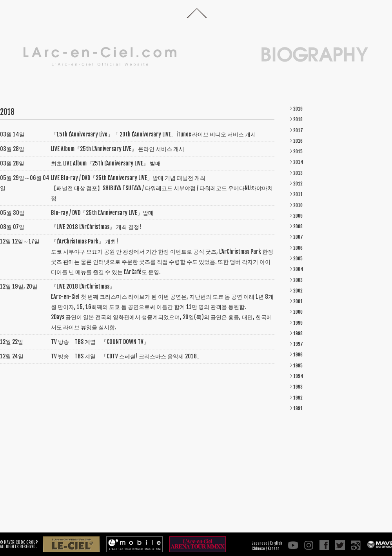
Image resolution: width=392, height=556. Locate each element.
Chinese (258, 549)
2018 (298, 119)
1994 (298, 376)
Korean (274, 549)
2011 (298, 194)
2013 (298, 173)
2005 (298, 259)
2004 (298, 269)
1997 (298, 344)
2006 (298, 248)
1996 (298, 355)
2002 (298, 291)
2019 (298, 109)
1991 (298, 408)
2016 (298, 141)
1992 (298, 398)
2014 (298, 162)
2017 (298, 130)
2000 (298, 312)
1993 (298, 387)
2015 (298, 152)
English (276, 543)
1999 (298, 323)
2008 (298, 226)
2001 (298, 301)
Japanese (260, 543)
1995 (298, 366)
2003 (298, 280)
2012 (298, 184)
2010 (298, 205)
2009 (298, 216)
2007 (298, 237)
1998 (298, 333)
